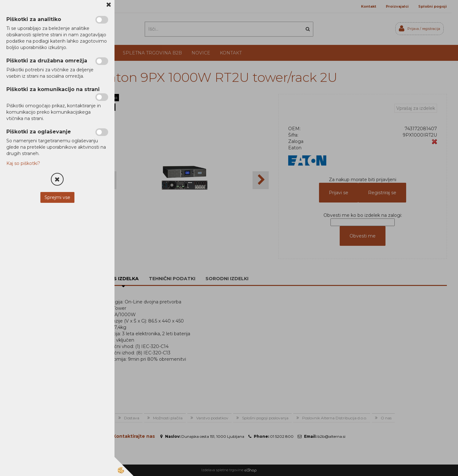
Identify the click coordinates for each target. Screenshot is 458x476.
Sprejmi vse (57, 197)
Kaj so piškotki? (23, 163)
